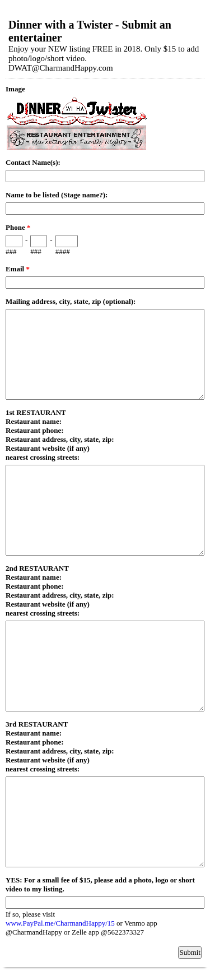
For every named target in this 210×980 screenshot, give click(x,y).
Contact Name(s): (33, 162)
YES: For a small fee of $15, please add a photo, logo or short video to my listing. (100, 884)
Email (18, 269)
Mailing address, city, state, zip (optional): (71, 301)
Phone (18, 227)
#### (63, 251)
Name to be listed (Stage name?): (57, 195)
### (11, 251)
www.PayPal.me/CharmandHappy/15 (61, 923)
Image (15, 89)
